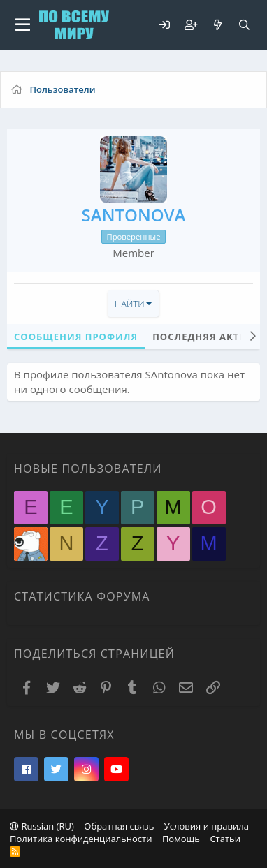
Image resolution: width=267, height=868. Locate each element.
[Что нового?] (217, 25)
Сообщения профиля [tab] (76, 337)
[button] (23, 25)
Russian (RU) (42, 826)
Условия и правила (207, 826)
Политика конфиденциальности (81, 839)
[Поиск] (244, 25)
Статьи (225, 839)
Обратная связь (119, 826)
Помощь (181, 839)
